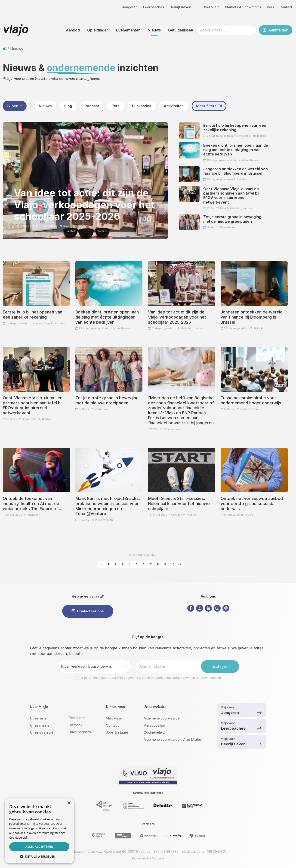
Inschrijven (220, 666)
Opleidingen (98, 30)
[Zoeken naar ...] (227, 30)
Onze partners (80, 732)
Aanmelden (276, 30)
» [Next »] (180, 564)
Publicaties (142, 106)
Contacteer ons (88, 611)
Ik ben (13, 106)
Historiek (76, 725)
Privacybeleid (154, 725)
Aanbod (73, 30)
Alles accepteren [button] (39, 847)
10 (173, 564)
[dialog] (39, 831)
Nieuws (154, 30)
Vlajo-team (115, 718)
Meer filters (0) (209, 106)
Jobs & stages (117, 732)
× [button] (69, 803)
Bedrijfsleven (180, 7)
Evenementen (128, 30)
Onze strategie (42, 732)
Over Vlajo (211, 7)
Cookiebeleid (154, 732)
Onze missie (40, 725)
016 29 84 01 (216, 851)
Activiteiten (174, 106)
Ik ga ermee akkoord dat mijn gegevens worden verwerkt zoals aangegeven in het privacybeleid (151, 678)
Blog (68, 106)
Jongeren (130, 7)
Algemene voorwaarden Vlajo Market (173, 739)
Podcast (92, 106)
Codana (158, 858)
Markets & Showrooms (243, 7)
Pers (270, 7)
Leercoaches (154, 7)
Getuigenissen (181, 30)
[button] (39, 856)
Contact (286, 7)
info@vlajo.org (193, 851)
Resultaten (77, 718)
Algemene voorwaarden (163, 718)
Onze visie (38, 718)
